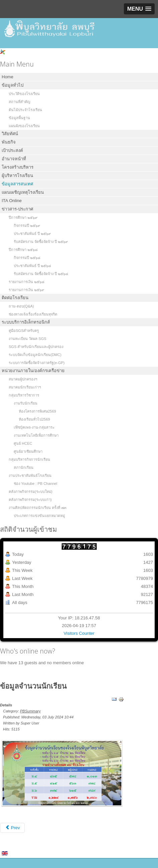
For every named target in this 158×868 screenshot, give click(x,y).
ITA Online (12, 201)
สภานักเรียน (24, 467)
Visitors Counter (79, 633)
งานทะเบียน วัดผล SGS (27, 339)
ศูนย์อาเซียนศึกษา (28, 451)
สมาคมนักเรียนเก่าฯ (25, 387)
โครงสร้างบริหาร (18, 167)
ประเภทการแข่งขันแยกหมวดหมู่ (39, 516)
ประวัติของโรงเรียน (24, 94)
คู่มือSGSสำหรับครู (24, 331)
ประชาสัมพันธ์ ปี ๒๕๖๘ (32, 266)
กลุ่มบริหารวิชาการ (24, 395)
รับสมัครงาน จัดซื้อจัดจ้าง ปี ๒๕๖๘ (41, 274)
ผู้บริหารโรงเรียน (17, 176)
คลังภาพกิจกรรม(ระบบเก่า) (30, 500)
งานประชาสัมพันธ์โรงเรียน (30, 475)
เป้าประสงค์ (12, 150)
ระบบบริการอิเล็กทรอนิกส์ (26, 322)
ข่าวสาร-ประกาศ (17, 209)
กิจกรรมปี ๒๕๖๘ (27, 258)
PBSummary (30, 711)
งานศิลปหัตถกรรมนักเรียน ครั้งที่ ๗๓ (38, 508)
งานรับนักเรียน (26, 403)
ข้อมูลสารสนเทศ (17, 184)
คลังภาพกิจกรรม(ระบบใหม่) (30, 492)
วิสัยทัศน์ (10, 134)
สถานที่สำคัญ (19, 102)
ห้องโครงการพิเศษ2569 (37, 411)
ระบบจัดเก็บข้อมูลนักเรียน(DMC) (35, 355)
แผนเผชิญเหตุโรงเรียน (23, 192)
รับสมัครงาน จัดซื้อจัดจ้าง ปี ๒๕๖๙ (41, 242)
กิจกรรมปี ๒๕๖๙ (27, 226)
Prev (12, 828)
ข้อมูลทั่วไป (13, 85)
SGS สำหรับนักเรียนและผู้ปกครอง (36, 347)
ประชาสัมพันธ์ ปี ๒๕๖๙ (32, 234)
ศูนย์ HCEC (23, 443)
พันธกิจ (9, 142)
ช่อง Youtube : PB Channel (35, 484)
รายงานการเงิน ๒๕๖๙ (26, 290)
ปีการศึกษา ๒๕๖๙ (23, 218)
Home (8, 77)
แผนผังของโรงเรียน (24, 126)
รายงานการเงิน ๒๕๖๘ (26, 282)
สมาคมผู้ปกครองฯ (23, 379)
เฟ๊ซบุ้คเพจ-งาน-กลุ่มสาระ (34, 427)
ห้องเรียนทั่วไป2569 (34, 419)
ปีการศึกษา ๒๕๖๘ (23, 250)
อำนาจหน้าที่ (14, 159)
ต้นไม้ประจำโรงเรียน (25, 110)
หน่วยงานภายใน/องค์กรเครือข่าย (33, 371)
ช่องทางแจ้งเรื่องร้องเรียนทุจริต (33, 314)
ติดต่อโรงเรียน (15, 298)
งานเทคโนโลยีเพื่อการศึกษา (36, 435)
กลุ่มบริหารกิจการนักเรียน (29, 459)
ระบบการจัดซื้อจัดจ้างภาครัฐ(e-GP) (37, 363)
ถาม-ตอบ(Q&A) (21, 306)
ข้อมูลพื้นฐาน (19, 118)
